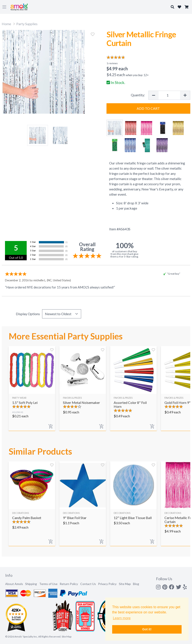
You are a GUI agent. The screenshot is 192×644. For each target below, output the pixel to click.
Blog (136, 584)
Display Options (28, 314)
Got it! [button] (147, 629)
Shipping (31, 584)
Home (6, 24)
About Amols (14, 584)
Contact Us (88, 584)
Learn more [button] (122, 618)
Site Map (125, 584)
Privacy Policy (107, 584)
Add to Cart (148, 108)
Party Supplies (27, 24)
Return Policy (69, 584)
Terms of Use (48, 584)
